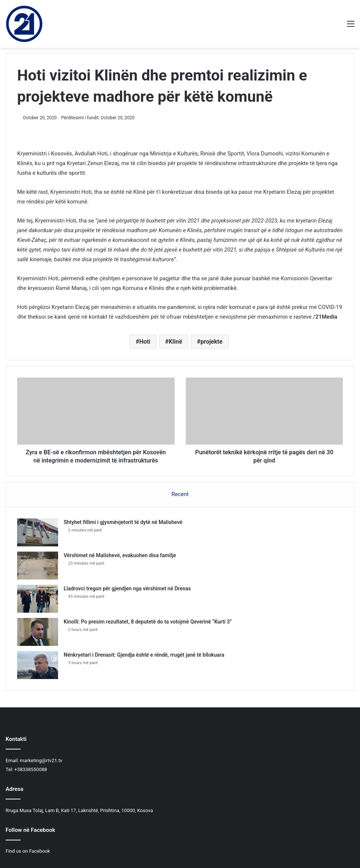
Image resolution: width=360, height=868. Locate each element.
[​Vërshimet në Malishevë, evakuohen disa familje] (38, 566)
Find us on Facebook (28, 851)
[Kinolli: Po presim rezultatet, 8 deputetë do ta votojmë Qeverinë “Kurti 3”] (38, 632)
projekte (212, 342)
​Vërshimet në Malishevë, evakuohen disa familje (120, 555)
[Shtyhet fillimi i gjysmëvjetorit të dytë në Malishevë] (38, 532)
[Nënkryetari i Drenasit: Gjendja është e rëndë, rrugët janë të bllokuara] (38, 665)
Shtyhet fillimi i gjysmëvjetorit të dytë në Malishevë (123, 522)
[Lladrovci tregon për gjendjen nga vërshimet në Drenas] (38, 599)
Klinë (175, 342)
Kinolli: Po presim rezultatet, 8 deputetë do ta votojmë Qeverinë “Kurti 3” (148, 622)
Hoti (145, 342)
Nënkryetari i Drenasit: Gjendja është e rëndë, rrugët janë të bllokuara (144, 655)
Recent (180, 494)
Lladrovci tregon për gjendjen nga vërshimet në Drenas (127, 588)
